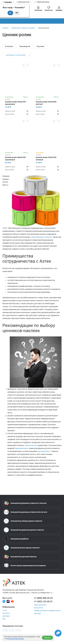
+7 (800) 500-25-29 (43, 598)
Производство (25, 46)
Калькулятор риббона (16, 539)
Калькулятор (39, 608)
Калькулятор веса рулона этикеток (22, 548)
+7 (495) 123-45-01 (43, 601)
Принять (47, 638)
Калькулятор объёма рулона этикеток (23, 521)
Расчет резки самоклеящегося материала (25, 566)
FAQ (4, 619)
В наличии (9, 46)
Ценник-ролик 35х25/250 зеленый (46, 158)
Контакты (6, 613)
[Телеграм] (4, 601)
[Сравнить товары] (38, 9)
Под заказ (40, 46)
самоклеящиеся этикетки (41, 237)
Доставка (6, 616)
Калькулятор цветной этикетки (20, 557)
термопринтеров (21, 448)
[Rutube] (8, 601)
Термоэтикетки (31, 445)
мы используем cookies (15, 639)
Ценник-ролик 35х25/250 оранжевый (15, 103)
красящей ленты (44, 451)
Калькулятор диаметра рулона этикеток (24, 530)
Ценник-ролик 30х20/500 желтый (46, 103)
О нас (5, 610)
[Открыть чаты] (57, 632)
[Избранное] (49, 9)
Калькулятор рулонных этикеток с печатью (25, 503)
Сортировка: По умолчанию (15, 55)
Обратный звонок (43, 2)
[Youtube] (12, 601)
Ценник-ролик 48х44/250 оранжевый (15, 158)
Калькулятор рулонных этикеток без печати (25, 512)
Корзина (59, 9)
